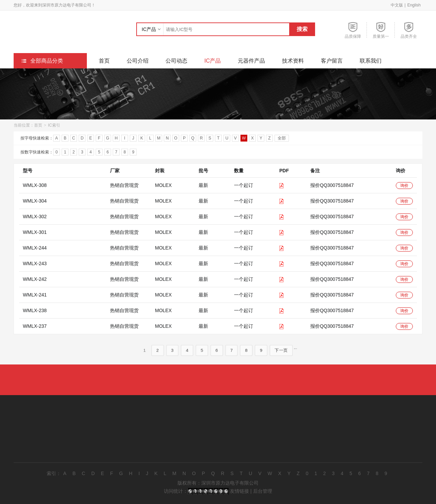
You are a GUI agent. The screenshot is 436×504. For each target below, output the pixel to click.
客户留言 (332, 61)
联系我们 (371, 61)
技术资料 (293, 61)
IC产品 (149, 29)
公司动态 (176, 61)
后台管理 (263, 491)
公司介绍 (138, 61)
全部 (282, 139)
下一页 (285, 357)
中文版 (397, 5)
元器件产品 (251, 61)
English (414, 5)
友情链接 (239, 491)
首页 (104, 61)
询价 (404, 193)
